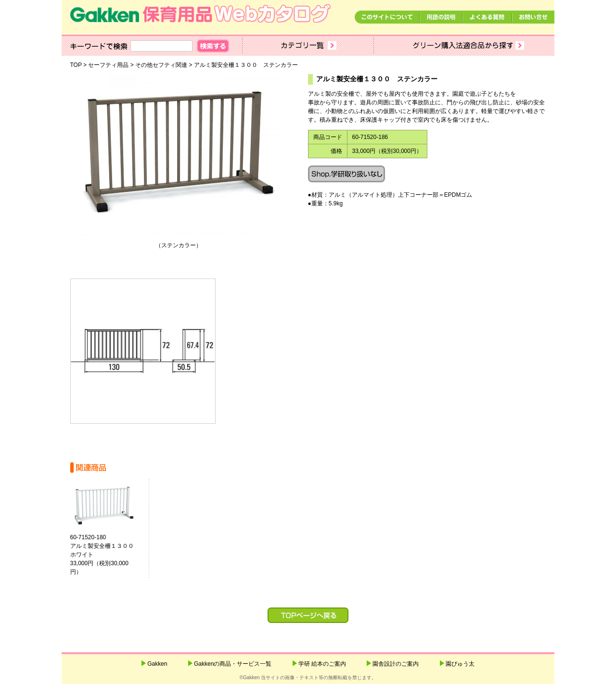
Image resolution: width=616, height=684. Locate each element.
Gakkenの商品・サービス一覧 (233, 664)
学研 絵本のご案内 (322, 664)
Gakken (157, 664)
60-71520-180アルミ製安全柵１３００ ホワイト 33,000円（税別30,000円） (105, 555)
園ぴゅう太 (460, 664)
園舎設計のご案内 (396, 664)
